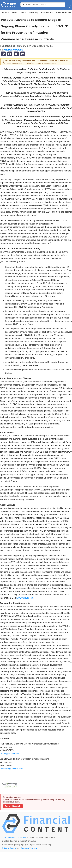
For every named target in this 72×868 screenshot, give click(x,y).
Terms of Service (29, 848)
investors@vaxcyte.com (11, 769)
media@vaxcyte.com (10, 754)
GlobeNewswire (14, 50)
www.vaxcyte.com (25, 598)
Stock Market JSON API (14, 837)
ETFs (23, 12)
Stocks (5, 12)
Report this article (13, 806)
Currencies (47, 12)
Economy (33, 12)
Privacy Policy (9, 848)
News (15, 12)
